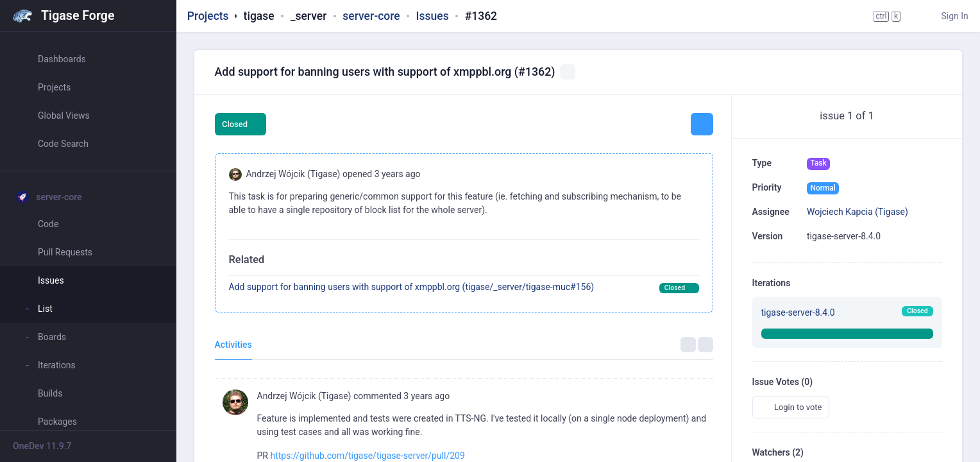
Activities (233, 345)
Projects (208, 16)
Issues (433, 16)
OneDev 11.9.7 (42, 446)
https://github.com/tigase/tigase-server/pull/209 (367, 456)
